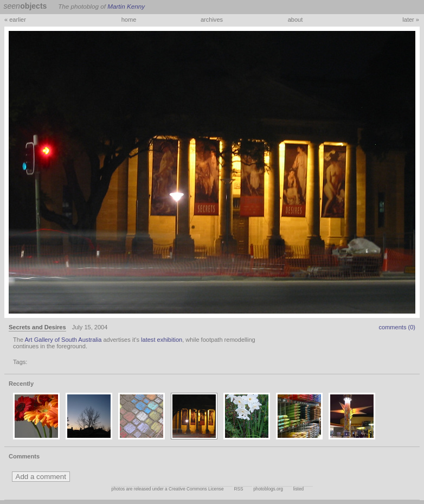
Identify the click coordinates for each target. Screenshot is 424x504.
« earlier (15, 20)
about (295, 20)
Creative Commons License (196, 489)
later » (411, 20)
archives (212, 20)
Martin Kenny (126, 6)
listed (298, 489)
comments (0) (397, 327)
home (129, 20)
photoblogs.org (268, 489)
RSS (238, 489)
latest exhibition (162, 340)
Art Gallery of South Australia (63, 340)
